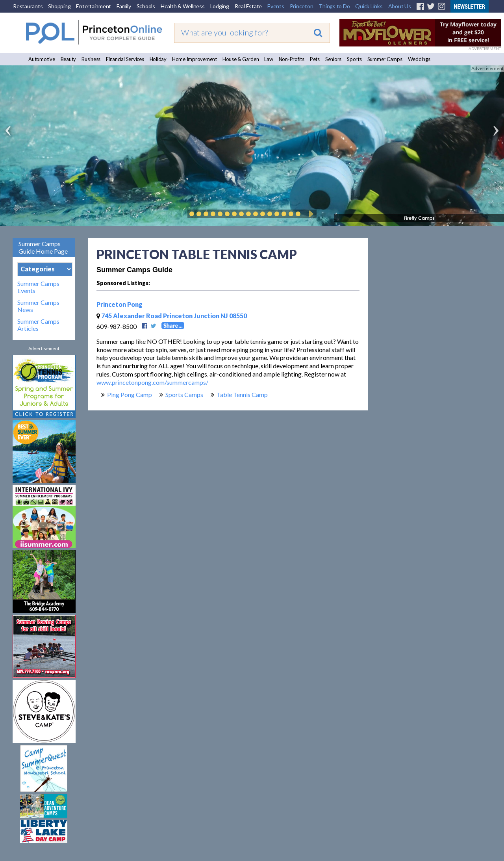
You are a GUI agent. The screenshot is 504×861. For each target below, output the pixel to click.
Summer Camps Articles (38, 325)
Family (124, 6)
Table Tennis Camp (242, 394)
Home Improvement (195, 59)
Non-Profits (292, 59)
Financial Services (125, 59)
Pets (315, 59)
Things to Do (334, 6)
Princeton (302, 6)
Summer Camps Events (38, 287)
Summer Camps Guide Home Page (43, 247)
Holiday (158, 59)
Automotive (42, 59)
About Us (400, 6)
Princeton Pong (120, 304)
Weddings (419, 59)
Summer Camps (385, 59)
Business (91, 59)
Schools (146, 6)
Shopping (59, 6)
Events (276, 6)
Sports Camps (184, 394)
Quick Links (369, 6)
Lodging (220, 6)
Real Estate (248, 6)
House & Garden (241, 59)
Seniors (333, 59)
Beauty (69, 59)
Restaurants (28, 6)
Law (269, 59)
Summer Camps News (38, 306)
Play (310, 214)
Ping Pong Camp (130, 394)
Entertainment (94, 6)
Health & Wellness (183, 6)
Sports (354, 59)
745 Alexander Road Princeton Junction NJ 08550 (172, 316)
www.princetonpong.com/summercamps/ (152, 382)
